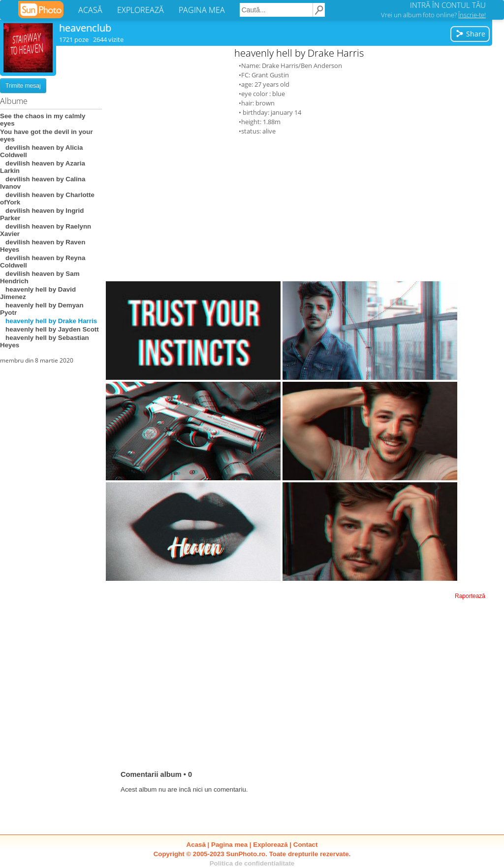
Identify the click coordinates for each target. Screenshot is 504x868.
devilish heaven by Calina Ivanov (43, 183)
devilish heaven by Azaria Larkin (43, 167)
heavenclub (85, 28)
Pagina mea (229, 845)
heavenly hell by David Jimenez (38, 293)
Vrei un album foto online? (433, 15)
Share (470, 34)
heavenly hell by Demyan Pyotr (42, 309)
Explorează (270, 845)
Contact (306, 845)
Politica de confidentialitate (252, 863)
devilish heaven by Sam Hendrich (40, 277)
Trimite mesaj (23, 86)
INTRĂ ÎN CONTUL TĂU (448, 5)
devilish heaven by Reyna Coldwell (43, 262)
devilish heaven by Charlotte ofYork (47, 199)
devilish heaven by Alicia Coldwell (41, 151)
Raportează (470, 596)
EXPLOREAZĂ (141, 10)
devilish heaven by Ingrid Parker (42, 214)
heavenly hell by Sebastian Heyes (45, 341)
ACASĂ (90, 10)
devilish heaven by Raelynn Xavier (46, 230)
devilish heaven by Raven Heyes (43, 246)
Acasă (196, 845)
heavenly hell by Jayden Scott (49, 329)
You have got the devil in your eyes (47, 135)
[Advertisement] (299, 208)
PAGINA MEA (202, 10)
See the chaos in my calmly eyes (43, 120)
